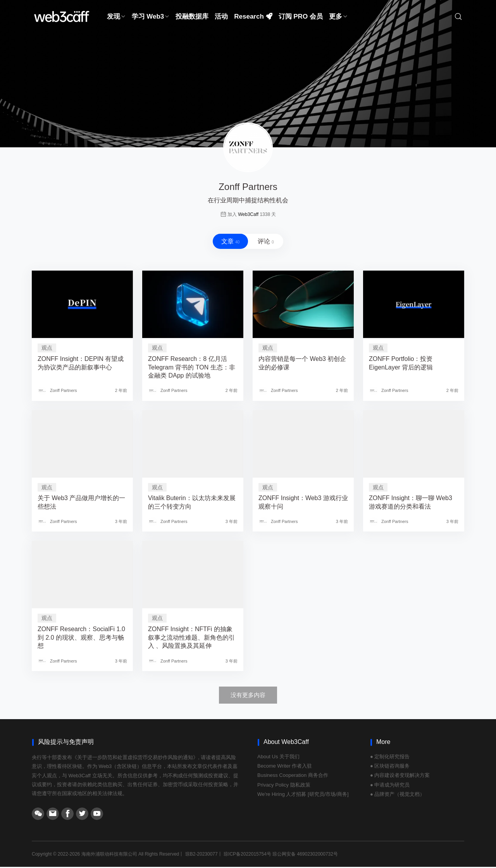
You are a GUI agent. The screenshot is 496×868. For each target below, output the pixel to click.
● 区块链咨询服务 (390, 767)
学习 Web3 (151, 17)
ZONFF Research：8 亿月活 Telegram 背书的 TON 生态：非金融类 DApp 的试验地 (192, 368)
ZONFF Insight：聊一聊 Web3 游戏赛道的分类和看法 (411, 504)
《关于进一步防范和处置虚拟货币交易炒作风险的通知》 (135, 758)
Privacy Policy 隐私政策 (284, 786)
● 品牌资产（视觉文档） (397, 795)
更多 (338, 17)
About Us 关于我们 (278, 758)
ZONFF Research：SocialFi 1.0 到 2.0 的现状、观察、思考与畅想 (81, 639)
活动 (221, 17)
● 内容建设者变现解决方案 (400, 777)
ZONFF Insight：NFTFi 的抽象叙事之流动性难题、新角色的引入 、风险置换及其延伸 (191, 639)
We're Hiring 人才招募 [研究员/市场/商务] (303, 795)
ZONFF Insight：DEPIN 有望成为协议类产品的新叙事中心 (81, 364)
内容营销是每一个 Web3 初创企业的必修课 (302, 364)
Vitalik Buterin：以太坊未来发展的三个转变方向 (192, 504)
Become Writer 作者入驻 (285, 767)
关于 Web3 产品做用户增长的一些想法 (81, 504)
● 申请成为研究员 (390, 786)
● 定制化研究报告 (390, 758)
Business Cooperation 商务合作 (293, 777)
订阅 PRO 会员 (301, 17)
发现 (116, 17)
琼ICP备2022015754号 (247, 855)
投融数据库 (192, 17)
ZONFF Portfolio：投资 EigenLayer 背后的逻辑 (401, 364)
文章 (229, 242)
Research (253, 17)
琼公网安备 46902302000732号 (305, 855)
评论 (267, 242)
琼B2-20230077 (201, 855)
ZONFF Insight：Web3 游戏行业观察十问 (303, 504)
